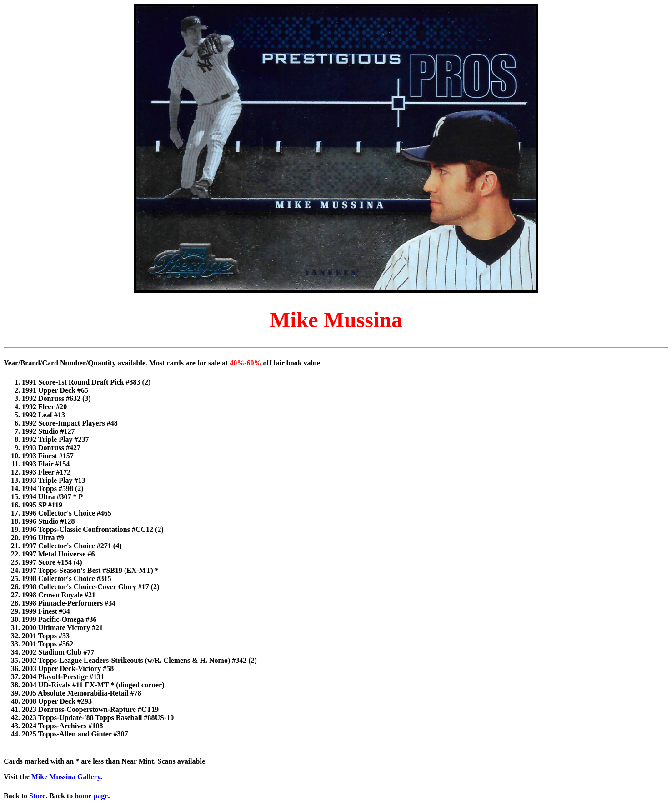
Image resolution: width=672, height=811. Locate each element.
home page (91, 796)
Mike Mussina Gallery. (67, 777)
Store (37, 796)
